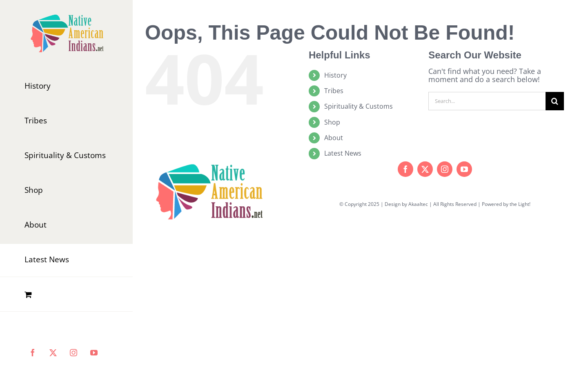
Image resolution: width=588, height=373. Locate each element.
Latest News (343, 153)
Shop (332, 122)
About (334, 138)
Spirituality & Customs (359, 106)
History (335, 75)
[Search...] (487, 101)
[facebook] (405, 169)
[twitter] (425, 169)
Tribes (334, 91)
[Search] (555, 101)
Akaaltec (418, 204)
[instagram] (445, 169)
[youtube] (464, 169)
